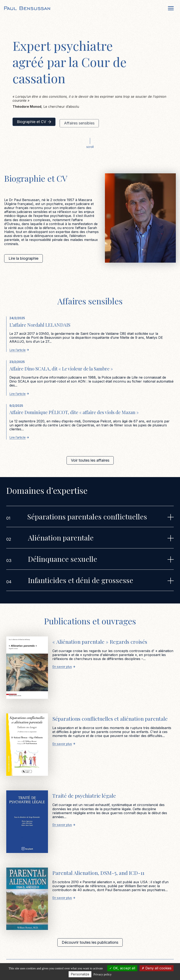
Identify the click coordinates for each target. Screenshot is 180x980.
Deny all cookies (157, 968)
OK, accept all (122, 968)
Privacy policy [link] (103, 974)
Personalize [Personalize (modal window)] (80, 974)
